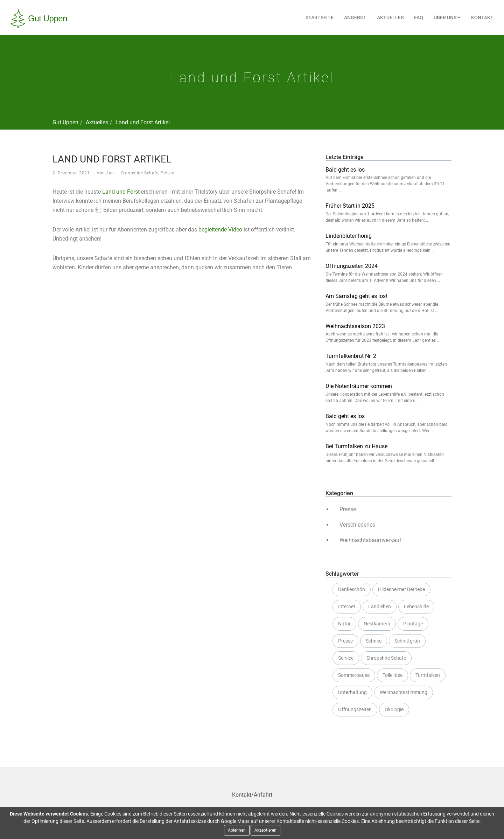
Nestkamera (377, 624)
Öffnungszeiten (355, 709)
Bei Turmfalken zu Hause (356, 446)
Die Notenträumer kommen (359, 386)
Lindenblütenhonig (349, 236)
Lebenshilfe (416, 606)
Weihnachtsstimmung (404, 692)
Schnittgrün (407, 641)
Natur (344, 624)
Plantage (413, 624)
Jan (110, 173)
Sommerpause (354, 675)
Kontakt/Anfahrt (252, 795)
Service (346, 658)
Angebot (355, 18)
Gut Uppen (65, 122)
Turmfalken (428, 675)
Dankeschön (352, 589)
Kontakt (482, 18)
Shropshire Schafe (140, 173)
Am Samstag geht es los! (356, 296)
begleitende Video (220, 230)
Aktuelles (390, 18)
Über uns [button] (447, 18)
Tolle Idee (393, 675)
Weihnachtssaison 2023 (355, 326)
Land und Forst (121, 192)
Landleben (380, 606)
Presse (167, 173)
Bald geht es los (345, 170)
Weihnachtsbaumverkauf (370, 540)
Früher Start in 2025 (350, 206)
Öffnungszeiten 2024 (352, 266)
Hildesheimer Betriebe (401, 589)
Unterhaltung (352, 692)
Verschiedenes (357, 525)
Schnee (374, 641)
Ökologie (394, 709)
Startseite (320, 18)
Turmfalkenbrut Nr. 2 (351, 356)
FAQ (419, 18)
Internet (347, 606)
